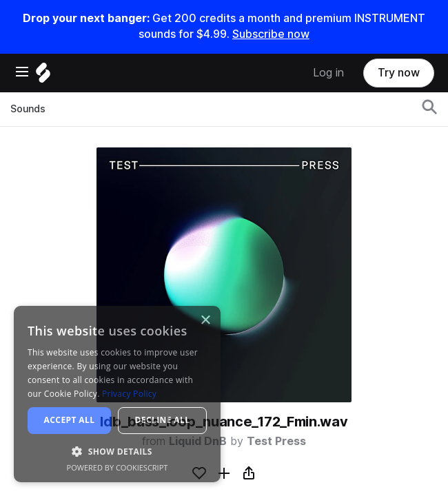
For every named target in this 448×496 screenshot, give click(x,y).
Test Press (276, 441)
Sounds (28, 109)
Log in (328, 73)
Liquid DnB (198, 441)
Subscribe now (271, 34)
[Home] (43, 76)
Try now (399, 73)
